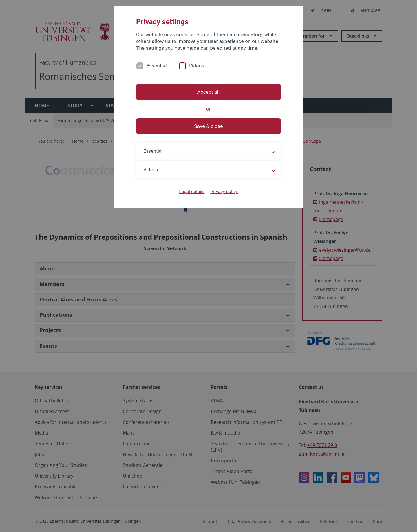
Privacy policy (224, 192)
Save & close (209, 126)
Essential (157, 66)
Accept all (208, 92)
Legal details (192, 192)
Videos (197, 66)
